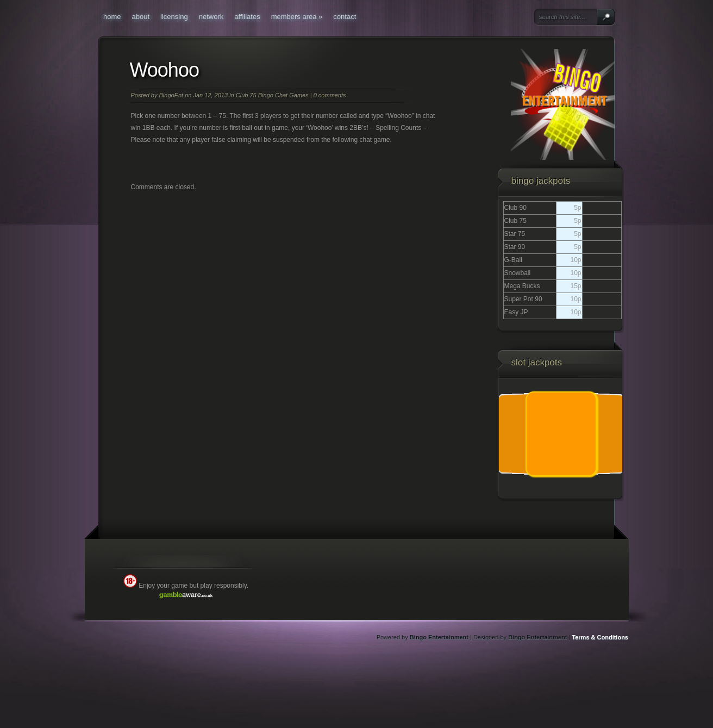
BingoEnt (171, 95)
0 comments (330, 95)
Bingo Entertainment (439, 637)
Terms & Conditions (600, 637)
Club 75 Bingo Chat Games (272, 95)
